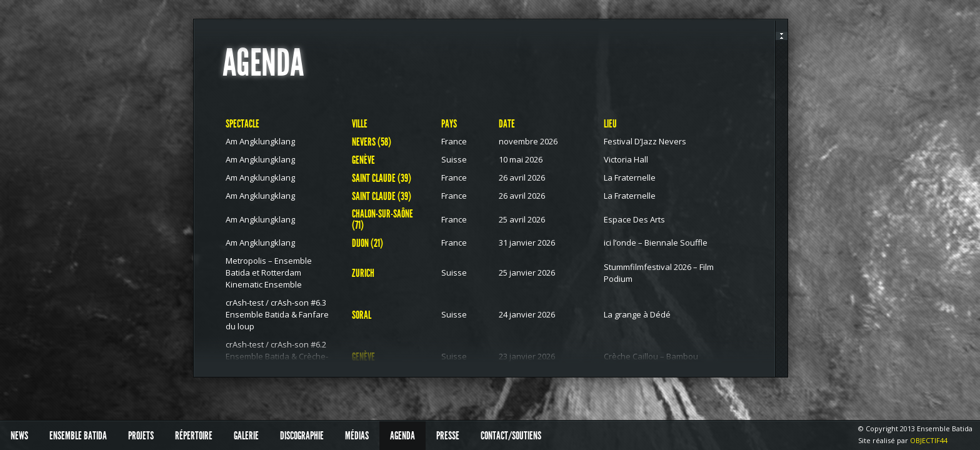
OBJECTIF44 (929, 440)
